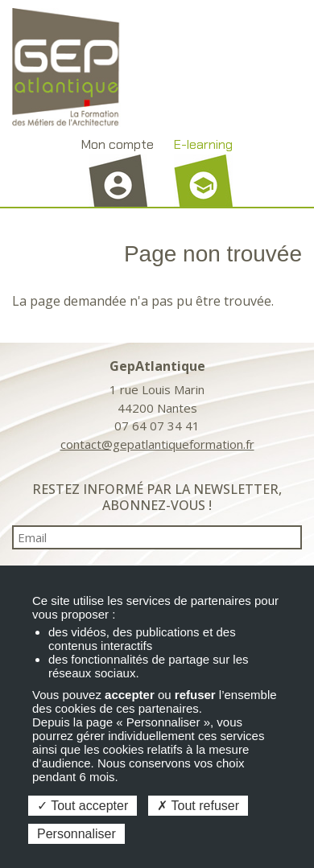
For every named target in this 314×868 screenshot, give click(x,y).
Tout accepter (83, 806)
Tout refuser (198, 806)
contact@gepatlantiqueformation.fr (157, 444)
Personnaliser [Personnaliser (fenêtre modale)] (76, 834)
